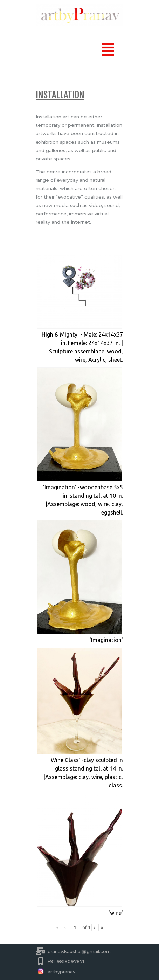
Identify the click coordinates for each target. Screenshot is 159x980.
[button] (108, 50)
